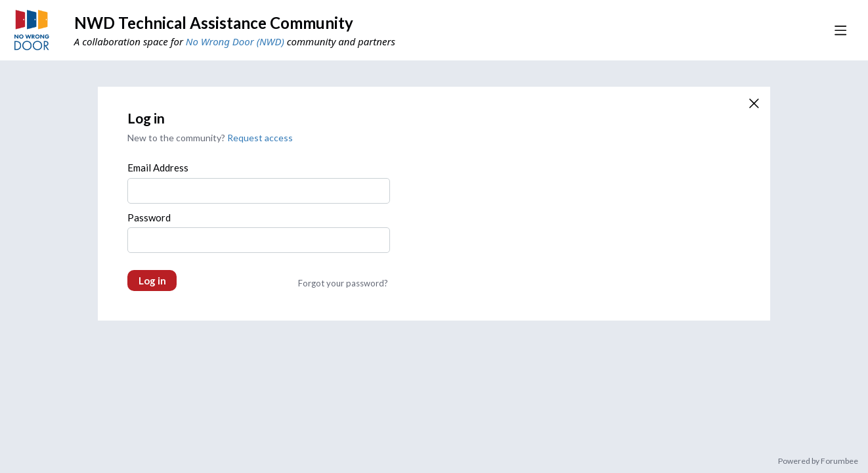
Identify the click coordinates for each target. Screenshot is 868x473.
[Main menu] (840, 30)
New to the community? (177, 138)
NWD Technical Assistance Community (214, 23)
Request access (260, 138)
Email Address (158, 168)
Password (149, 217)
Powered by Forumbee (818, 461)
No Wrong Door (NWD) (235, 41)
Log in (152, 281)
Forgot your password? (343, 283)
